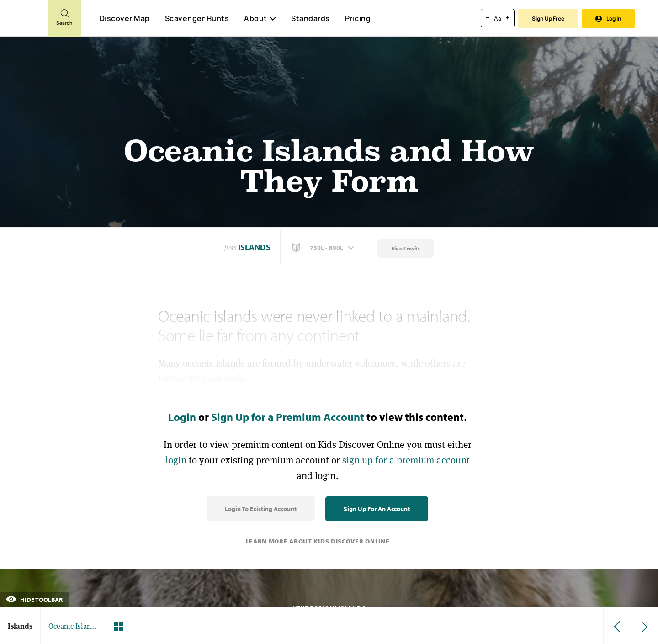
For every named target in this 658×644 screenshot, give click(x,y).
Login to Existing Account (261, 509)
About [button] (260, 18)
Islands (254, 247)
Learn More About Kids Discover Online (318, 541)
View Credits (406, 248)
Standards (310, 18)
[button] (324, 248)
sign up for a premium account (406, 460)
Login (182, 417)
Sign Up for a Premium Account (288, 417)
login (176, 460)
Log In (608, 19)
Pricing (358, 18)
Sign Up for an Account (377, 509)
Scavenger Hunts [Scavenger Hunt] (197, 19)
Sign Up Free (548, 19)
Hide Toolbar (34, 600)
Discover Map (125, 18)
